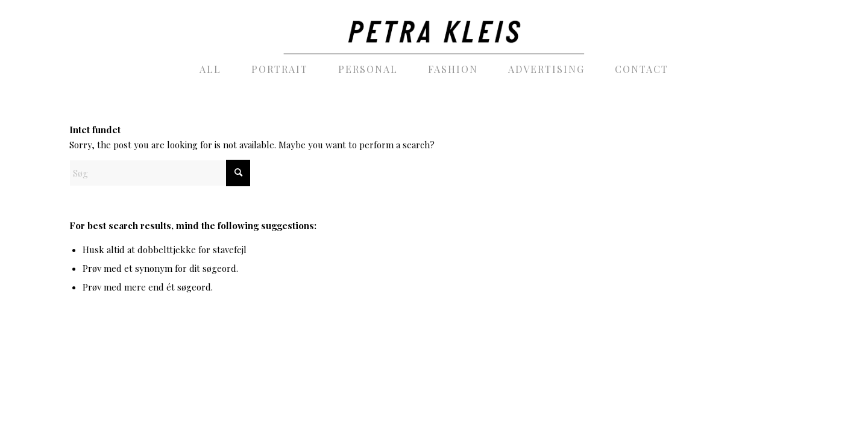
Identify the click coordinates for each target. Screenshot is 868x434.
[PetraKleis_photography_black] (434, 27)
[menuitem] (210, 69)
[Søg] (160, 173)
